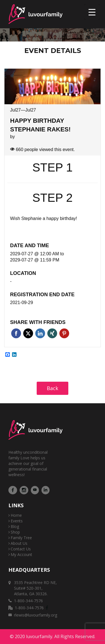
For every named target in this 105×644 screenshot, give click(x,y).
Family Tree (21, 538)
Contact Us (21, 549)
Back (53, 388)
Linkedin (40, 333)
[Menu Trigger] (92, 12)
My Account (21, 554)
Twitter (28, 333)
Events (17, 521)
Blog (15, 526)
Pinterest (64, 333)
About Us (19, 543)
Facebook (16, 333)
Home (16, 515)
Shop (15, 532)
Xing (52, 333)
